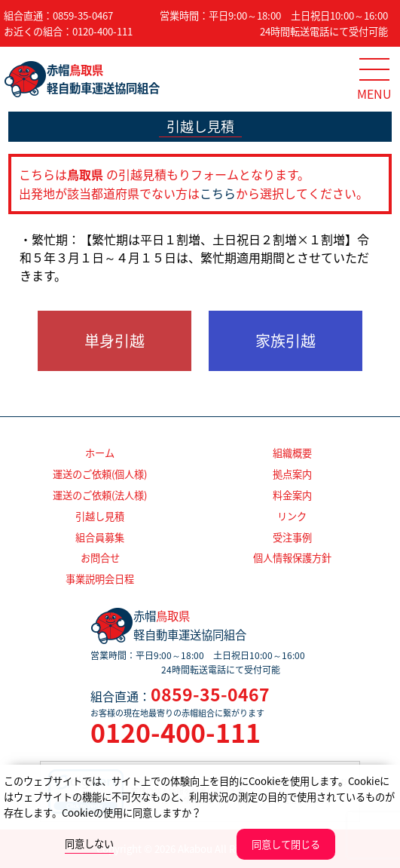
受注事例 (292, 537)
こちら (218, 193)
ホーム (100, 453)
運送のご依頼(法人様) (100, 495)
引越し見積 (100, 516)
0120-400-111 (102, 31)
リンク (292, 516)
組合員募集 (100, 537)
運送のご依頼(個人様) (100, 474)
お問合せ (100, 558)
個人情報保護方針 (292, 558)
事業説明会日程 (100, 579)
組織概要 (292, 453)
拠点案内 (292, 474)
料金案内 (292, 495)
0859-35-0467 (83, 15)
